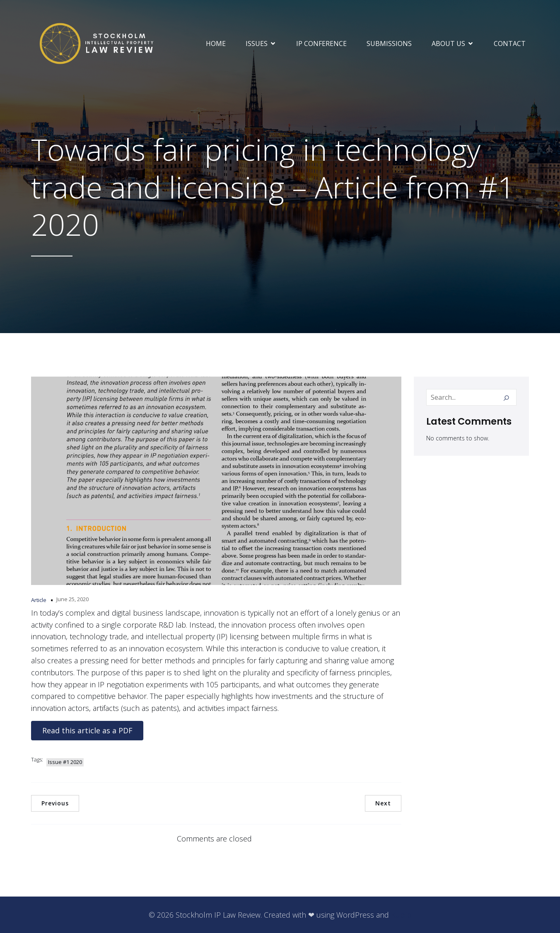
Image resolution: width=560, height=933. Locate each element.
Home (216, 44)
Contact (510, 44)
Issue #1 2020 (65, 762)
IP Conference (321, 44)
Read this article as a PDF (87, 730)
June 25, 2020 (72, 599)
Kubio (401, 915)
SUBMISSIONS (389, 44)
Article (39, 600)
